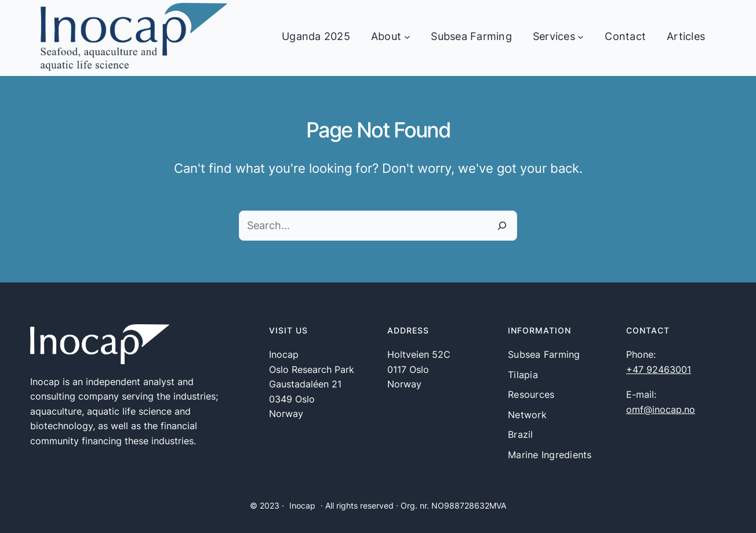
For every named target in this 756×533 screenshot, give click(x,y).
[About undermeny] (407, 37)
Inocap (302, 505)
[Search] (502, 226)
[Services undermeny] (581, 37)
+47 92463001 (659, 369)
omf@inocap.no (661, 409)
